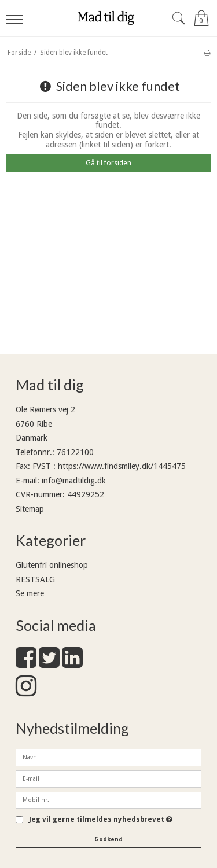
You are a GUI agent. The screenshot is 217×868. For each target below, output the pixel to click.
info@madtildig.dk (74, 481)
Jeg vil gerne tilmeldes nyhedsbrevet (101, 820)
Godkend (108, 839)
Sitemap (30, 509)
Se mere (30, 593)
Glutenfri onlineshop (52, 565)
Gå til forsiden (108, 163)
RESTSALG (35, 579)
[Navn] (108, 756)
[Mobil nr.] (108, 799)
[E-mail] (108, 778)
